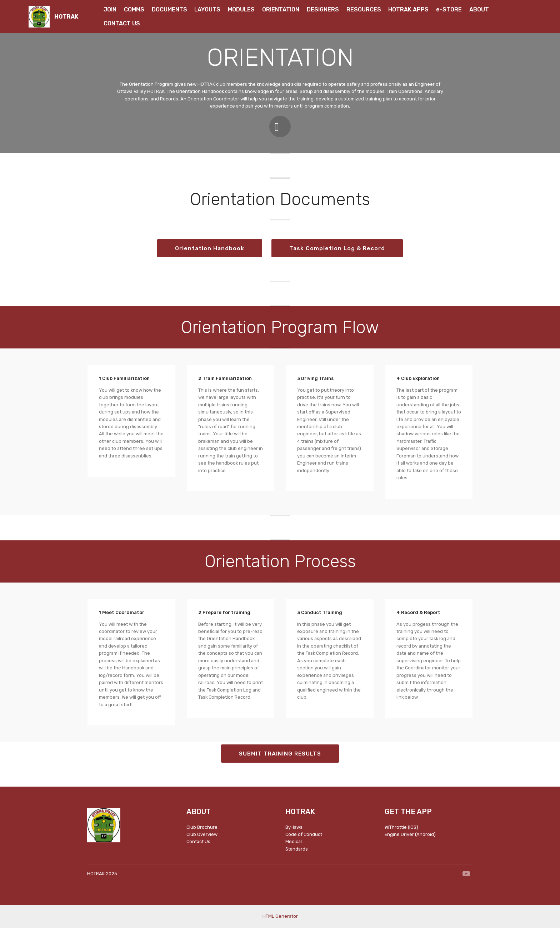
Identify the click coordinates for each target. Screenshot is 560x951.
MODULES (241, 9)
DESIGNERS (323, 9)
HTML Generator (280, 940)
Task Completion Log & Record (280, 271)
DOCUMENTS (169, 9)
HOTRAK (66, 17)
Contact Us (198, 865)
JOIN (110, 9)
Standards (297, 873)
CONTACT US (122, 23)
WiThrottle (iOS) (401, 850)
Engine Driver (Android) (410, 858)
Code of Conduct (304, 858)
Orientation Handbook (280, 248)
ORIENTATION (281, 9)
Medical (294, 865)
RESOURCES (364, 9)
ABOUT (480, 9)
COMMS (134, 9)
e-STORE (449, 9)
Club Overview (202, 858)
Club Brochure (202, 850)
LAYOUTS (207, 9)
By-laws (294, 850)
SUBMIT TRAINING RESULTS (280, 777)
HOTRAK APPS (408, 9)
